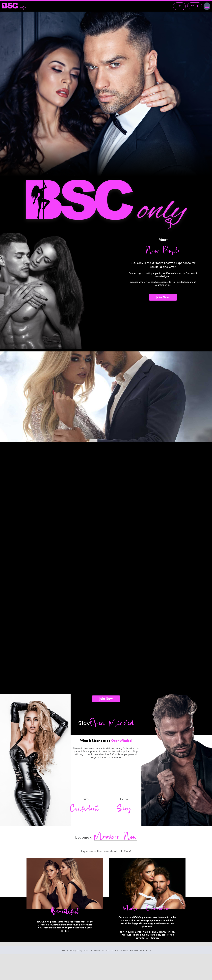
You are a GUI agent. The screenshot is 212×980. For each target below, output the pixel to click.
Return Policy (122, 951)
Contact (87, 951)
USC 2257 (110, 951)
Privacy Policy (76, 951)
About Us (64, 951)
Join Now (163, 297)
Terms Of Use (98, 951)
